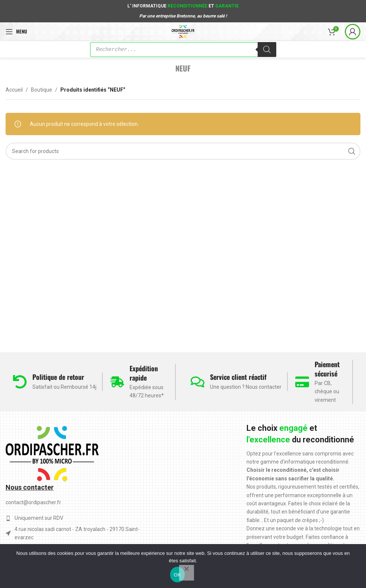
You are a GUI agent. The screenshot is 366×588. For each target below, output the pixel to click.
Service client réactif (238, 377)
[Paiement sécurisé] (302, 382)
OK (177, 575)
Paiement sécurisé (327, 369)
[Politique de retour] (20, 382)
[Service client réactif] (198, 382)
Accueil (14, 90)
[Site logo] (183, 31)
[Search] (183, 151)
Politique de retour (58, 377)
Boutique (42, 90)
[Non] (187, 573)
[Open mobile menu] (16, 32)
